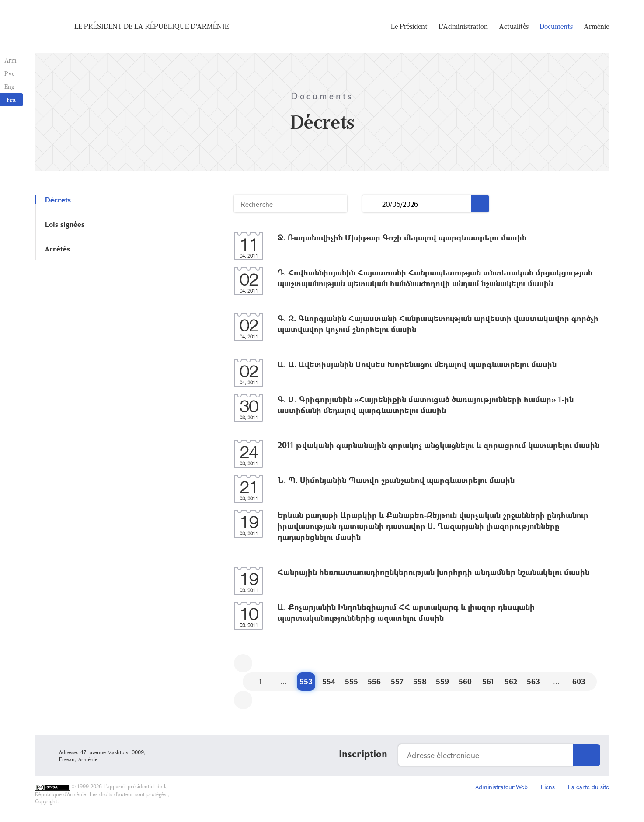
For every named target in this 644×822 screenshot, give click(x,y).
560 (465, 681)
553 (306, 681)
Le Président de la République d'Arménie (151, 26)
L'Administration (463, 26)
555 (352, 681)
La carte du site (588, 787)
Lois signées (65, 224)
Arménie (596, 26)
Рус (9, 73)
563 (533, 681)
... (372, 204)
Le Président (409, 26)
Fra (11, 99)
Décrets (58, 200)
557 (397, 681)
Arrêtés (57, 249)
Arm (10, 60)
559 (442, 681)
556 (374, 681)
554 (329, 681)
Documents (556, 26)
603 (579, 681)
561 (488, 681)
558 (420, 681)
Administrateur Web (501, 787)
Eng (9, 86)
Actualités (514, 26)
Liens (548, 787)
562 (511, 681)
